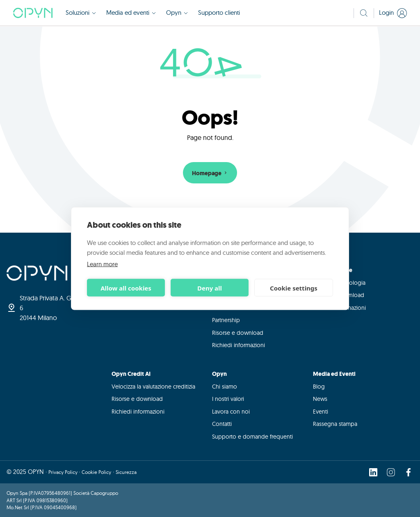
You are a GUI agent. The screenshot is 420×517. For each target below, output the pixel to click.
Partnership (226, 320)
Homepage (210, 173)
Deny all (210, 288)
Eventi (321, 412)
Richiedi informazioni (239, 345)
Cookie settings (294, 288)
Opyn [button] (177, 13)
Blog (319, 387)
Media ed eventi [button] (131, 13)
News (320, 399)
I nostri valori (228, 399)
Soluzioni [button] (81, 13)
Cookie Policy (96, 472)
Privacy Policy (64, 472)
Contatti (222, 424)
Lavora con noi (231, 412)
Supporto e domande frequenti (252, 437)
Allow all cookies (126, 288)
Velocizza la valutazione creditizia (153, 387)
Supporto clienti (219, 13)
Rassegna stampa (335, 424)
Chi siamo (225, 387)
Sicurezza (126, 472)
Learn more (102, 264)
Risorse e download (238, 333)
